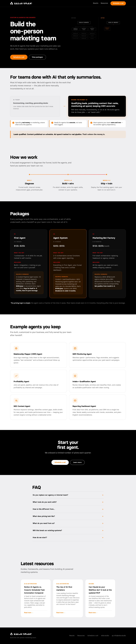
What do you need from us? (44, 523)
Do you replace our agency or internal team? (50, 495)
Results (96, 3)
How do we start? (40, 538)
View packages (37, 57)
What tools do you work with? (45, 502)
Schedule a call (118, 3)
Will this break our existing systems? (47, 531)
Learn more (77, 462)
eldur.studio (105, 636)
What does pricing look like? (44, 516)
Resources (104, 3)
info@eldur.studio (119, 636)
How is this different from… (44, 509)
